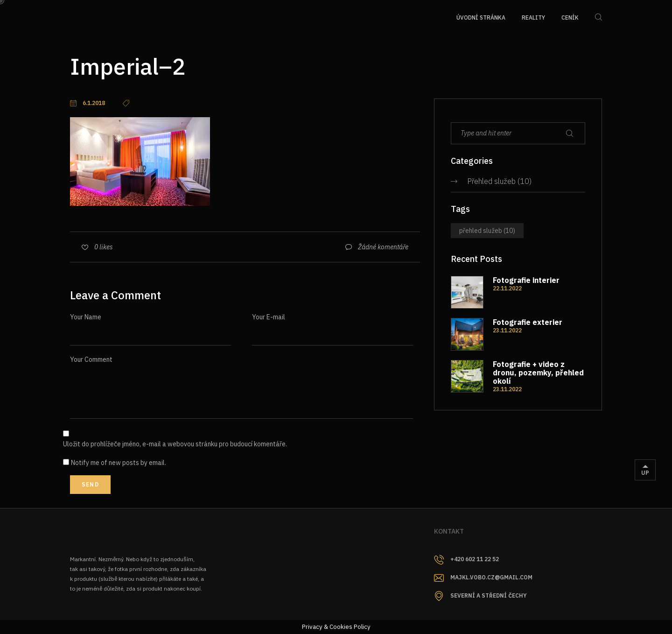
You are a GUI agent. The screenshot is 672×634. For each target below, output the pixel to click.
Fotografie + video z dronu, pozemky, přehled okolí (538, 373)
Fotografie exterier (528, 322)
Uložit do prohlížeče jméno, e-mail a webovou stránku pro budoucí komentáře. (175, 444)
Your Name (86, 317)
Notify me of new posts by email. (119, 463)
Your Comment (91, 359)
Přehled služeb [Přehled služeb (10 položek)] (487, 231)
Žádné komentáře (383, 247)
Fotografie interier (526, 280)
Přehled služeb (491, 181)
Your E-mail (269, 317)
